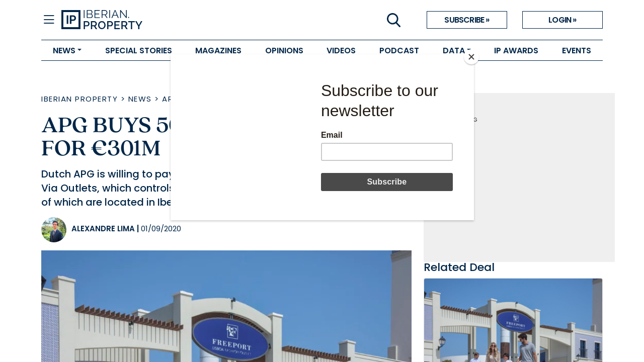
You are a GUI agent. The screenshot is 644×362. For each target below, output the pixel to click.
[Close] (471, 57)
